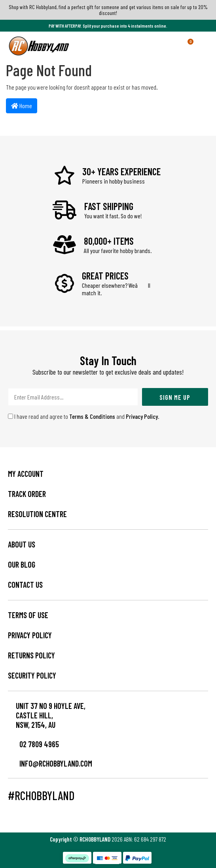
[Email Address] (73, 397)
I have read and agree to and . (84, 416)
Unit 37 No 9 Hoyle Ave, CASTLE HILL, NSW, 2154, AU (51, 715)
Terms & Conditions (92, 416)
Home (22, 106)
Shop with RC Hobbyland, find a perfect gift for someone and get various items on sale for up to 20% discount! (108, 10)
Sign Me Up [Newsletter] (175, 397)
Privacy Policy (142, 416)
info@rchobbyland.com (50, 763)
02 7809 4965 (33, 744)
